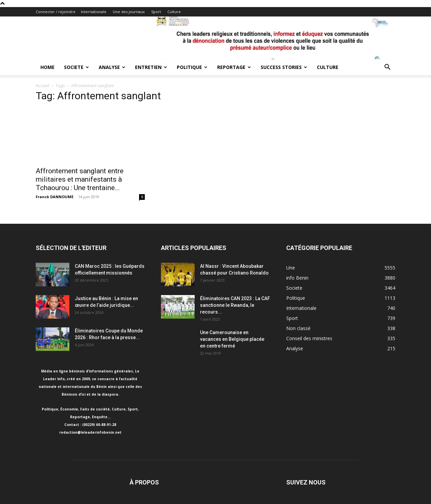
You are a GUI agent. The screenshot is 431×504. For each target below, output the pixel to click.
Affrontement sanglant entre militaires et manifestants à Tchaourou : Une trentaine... (80, 179)
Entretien (151, 67)
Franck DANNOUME (55, 197)
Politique (192, 67)
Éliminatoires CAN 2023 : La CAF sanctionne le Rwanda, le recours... (235, 305)
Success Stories (284, 67)
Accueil (42, 86)
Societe (76, 67)
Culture (174, 12)
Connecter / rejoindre (56, 12)
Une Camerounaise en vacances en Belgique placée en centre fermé (232, 339)
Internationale (94, 12)
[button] (387, 68)
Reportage (234, 67)
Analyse (112, 67)
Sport (156, 12)
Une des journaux (129, 12)
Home (47, 67)
